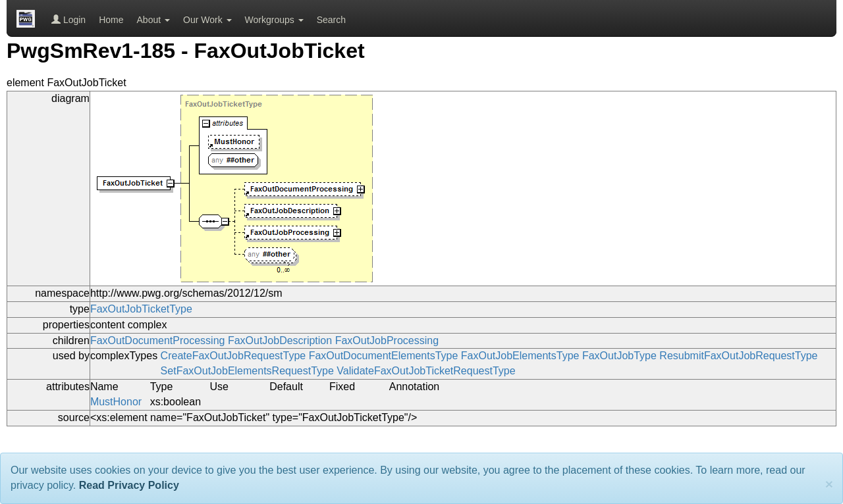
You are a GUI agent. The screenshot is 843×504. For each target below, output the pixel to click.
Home (111, 20)
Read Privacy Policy (129, 485)
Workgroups (274, 20)
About (153, 20)
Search (331, 20)
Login (68, 20)
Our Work (207, 20)
